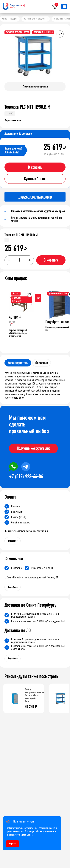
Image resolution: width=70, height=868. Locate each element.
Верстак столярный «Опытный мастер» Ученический (18, 333)
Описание (42, 363)
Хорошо (13, 844)
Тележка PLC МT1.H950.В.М (21, 235)
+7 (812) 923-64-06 (26, 477)
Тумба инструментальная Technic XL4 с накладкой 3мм (34, 695)
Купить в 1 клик (35, 179)
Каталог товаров (10, 19)
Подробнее (13, 541)
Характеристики (18, 363)
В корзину (35, 167)
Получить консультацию (33, 448)
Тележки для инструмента (36, 19)
